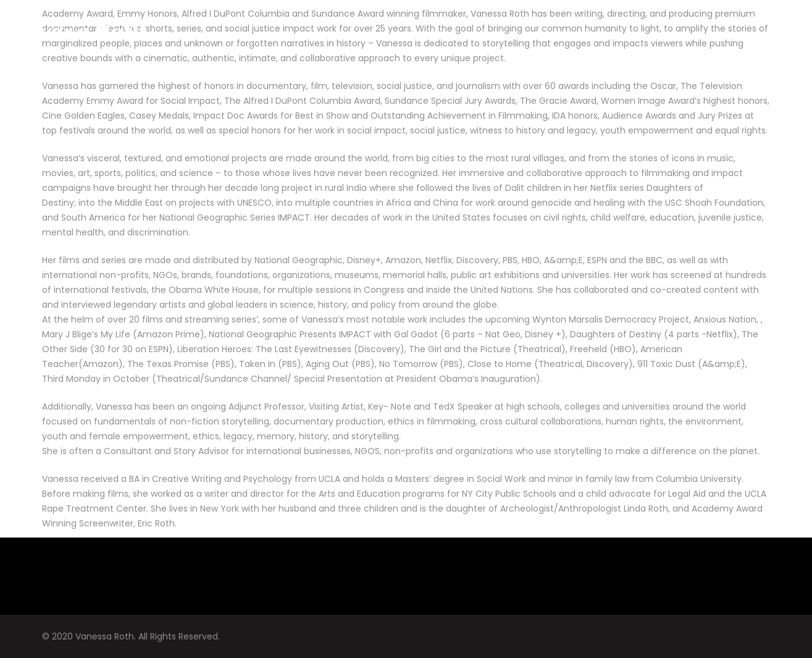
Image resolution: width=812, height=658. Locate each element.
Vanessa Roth (76, 31)
